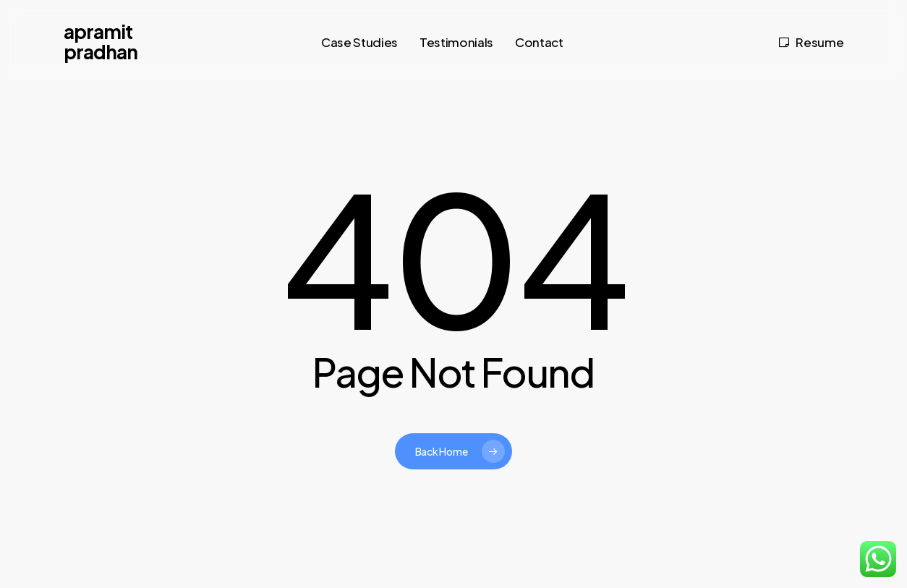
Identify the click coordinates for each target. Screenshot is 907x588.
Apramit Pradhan (101, 42)
